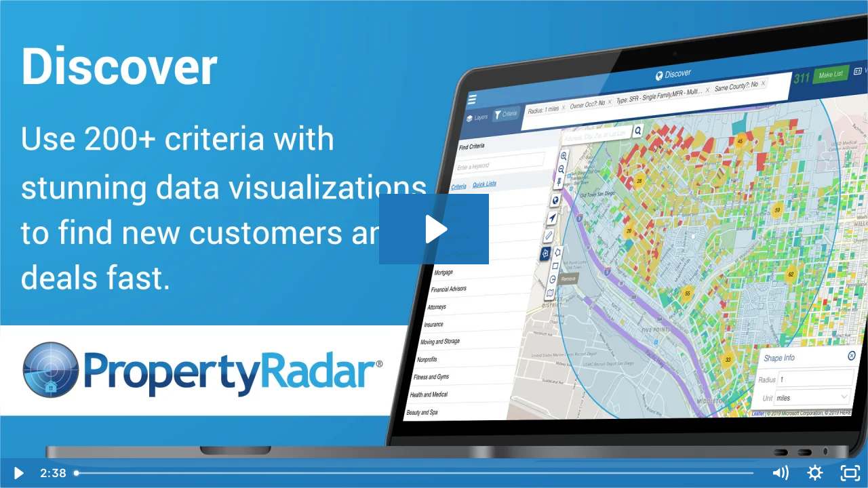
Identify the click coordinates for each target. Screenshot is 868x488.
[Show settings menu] (815, 473)
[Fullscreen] (850, 473)
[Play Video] (18, 473)
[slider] (415, 473)
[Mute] (780, 473)
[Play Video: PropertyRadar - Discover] (434, 229)
